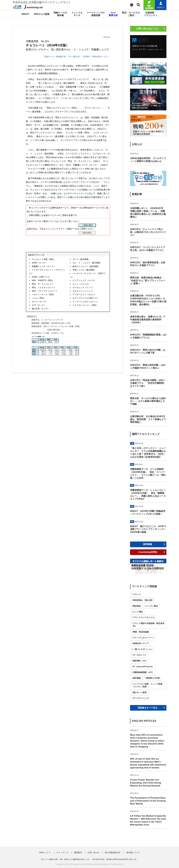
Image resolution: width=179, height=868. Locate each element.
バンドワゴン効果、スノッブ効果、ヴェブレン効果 (149, 685)
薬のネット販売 (140, 692)
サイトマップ (62, 852)
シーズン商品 (152, 606)
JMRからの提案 (42, 14)
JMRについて (45, 852)
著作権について (133, 852)
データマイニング (141, 698)
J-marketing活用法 (148, 552)
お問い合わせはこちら (148, 29)
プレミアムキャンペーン (144, 638)
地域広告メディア (141, 643)
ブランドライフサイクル (144, 617)
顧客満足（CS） (140, 661)
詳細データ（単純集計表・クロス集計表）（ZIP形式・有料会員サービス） (77, 57)
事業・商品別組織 (141, 632)
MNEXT (25, 14)
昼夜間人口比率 (153, 678)
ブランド (137, 594)
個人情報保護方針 (113, 852)
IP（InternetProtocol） (143, 667)
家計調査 (137, 678)
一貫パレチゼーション (143, 649)
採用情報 (148, 544)
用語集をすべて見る (148, 708)
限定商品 (137, 606)
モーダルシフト (140, 655)
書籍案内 (78, 852)
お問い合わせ (93, 852)
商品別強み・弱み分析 (143, 600)
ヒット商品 (138, 612)
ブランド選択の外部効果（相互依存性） (149, 625)
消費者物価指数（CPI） (143, 672)
